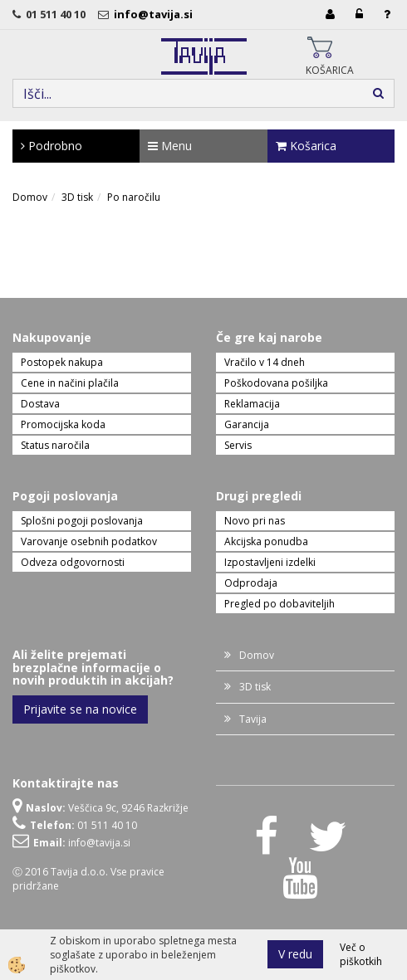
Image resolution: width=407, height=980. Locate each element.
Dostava (40, 404)
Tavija (253, 719)
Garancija (247, 424)
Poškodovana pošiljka (276, 383)
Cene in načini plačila (70, 383)
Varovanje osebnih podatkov (89, 541)
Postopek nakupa (62, 362)
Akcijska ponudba (266, 541)
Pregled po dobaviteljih (280, 604)
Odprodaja (251, 583)
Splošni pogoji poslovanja (82, 521)
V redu (295, 954)
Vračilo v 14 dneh (265, 362)
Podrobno (51, 146)
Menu (170, 146)
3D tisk (77, 197)
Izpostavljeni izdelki (270, 562)
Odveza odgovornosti (73, 562)
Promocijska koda (63, 424)
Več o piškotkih (361, 954)
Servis (238, 445)
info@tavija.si (156, 14)
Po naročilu (134, 197)
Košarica (306, 146)
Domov (30, 197)
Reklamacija (252, 404)
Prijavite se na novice (80, 709)
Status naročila (55, 445)
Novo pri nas (255, 521)
